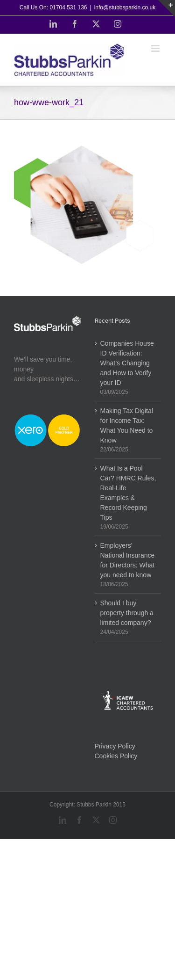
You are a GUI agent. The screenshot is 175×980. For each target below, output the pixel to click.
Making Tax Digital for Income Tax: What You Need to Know (127, 425)
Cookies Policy (116, 756)
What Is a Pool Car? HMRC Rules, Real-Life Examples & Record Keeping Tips (128, 493)
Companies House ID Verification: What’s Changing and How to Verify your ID (127, 363)
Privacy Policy (115, 746)
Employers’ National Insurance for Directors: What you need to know (128, 560)
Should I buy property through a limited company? (127, 613)
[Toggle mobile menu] (156, 48)
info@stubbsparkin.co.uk (125, 7)
